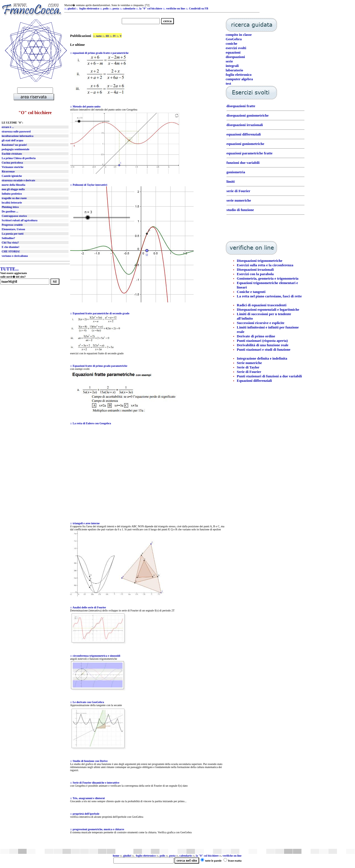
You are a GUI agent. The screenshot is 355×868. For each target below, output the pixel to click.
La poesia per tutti (12, 234)
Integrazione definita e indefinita (262, 358)
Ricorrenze (8, 171)
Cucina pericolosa (12, 163)
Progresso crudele (12, 225)
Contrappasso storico (14, 216)
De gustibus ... (10, 211)
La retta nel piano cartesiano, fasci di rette (269, 296)
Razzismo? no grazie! (14, 145)
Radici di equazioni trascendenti (262, 305)
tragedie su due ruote (14, 198)
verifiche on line (232, 856)
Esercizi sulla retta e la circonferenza (265, 265)
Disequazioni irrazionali (255, 269)
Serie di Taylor (248, 367)
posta (172, 856)
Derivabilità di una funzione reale (263, 345)
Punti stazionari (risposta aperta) (262, 341)
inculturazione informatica (17, 136)
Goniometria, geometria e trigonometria (268, 278)
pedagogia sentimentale (16, 149)
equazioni (233, 52)
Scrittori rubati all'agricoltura (20, 220)
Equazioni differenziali (254, 381)
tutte (99, 36)
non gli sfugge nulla (13, 189)
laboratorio (234, 70)
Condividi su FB (198, 8)
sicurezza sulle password (16, 131)
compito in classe (239, 35)
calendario (186, 856)
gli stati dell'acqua (12, 140)
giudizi (72, 8)
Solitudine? (8, 238)
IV (114, 36)
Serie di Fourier (249, 372)
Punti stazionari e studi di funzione (264, 349)
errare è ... (8, 127)
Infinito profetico (12, 194)
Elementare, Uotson (13, 229)
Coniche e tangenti (251, 292)
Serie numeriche (249, 363)
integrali (232, 66)
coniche (232, 43)
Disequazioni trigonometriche (260, 261)
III (107, 36)
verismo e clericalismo (15, 256)
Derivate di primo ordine (256, 336)
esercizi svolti (236, 48)
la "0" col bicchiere (207, 856)
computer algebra (239, 79)
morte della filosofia (13, 185)
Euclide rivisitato (12, 154)
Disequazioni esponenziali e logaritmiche (268, 309)
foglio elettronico (239, 75)
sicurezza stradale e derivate (18, 180)
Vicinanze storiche (12, 167)
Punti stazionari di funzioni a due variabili (269, 376)
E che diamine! (11, 247)
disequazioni (235, 57)
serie (229, 61)
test (229, 83)
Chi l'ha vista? (10, 243)
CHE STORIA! (11, 251)
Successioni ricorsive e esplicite (261, 323)
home (116, 856)
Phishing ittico (10, 207)
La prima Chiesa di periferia (19, 158)
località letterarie (12, 203)
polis (163, 856)
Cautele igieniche (12, 176)
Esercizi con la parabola (255, 274)
